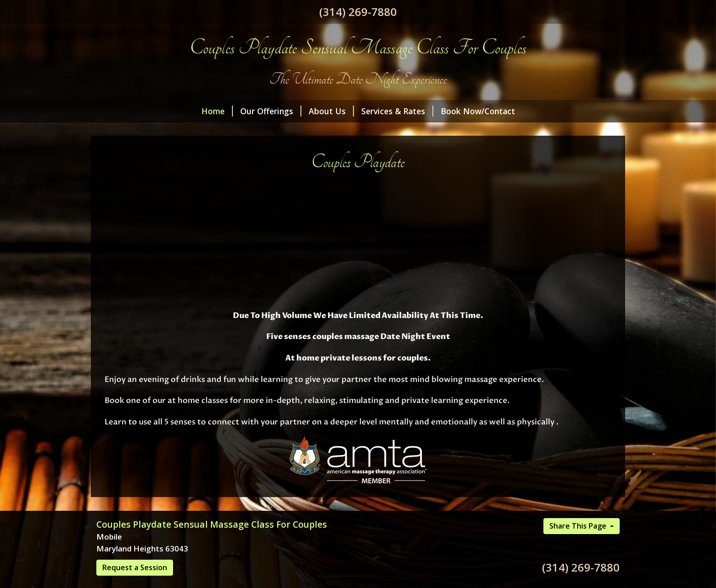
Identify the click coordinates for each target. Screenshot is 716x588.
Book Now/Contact (478, 111)
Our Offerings (271, 111)
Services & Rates (397, 111)
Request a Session (135, 567)
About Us (331, 111)
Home (217, 111)
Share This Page (579, 526)
